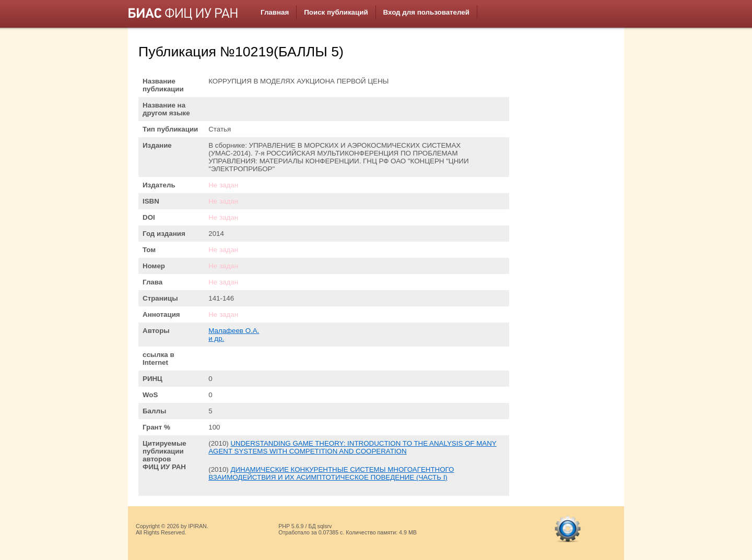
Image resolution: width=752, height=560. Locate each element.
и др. (216, 338)
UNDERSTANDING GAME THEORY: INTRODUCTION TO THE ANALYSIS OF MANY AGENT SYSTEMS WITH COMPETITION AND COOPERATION (352, 447)
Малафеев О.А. (234, 331)
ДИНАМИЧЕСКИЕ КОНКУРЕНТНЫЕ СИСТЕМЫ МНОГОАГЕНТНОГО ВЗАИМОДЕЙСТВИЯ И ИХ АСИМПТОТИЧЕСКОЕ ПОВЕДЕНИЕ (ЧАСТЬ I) (331, 473)
